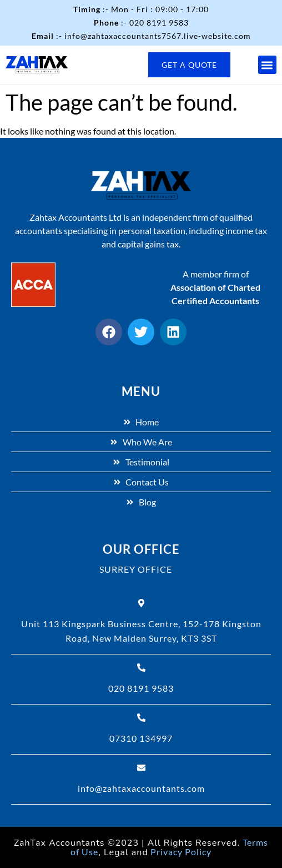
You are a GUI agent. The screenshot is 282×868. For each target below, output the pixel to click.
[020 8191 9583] (141, 668)
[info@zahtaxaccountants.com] (141, 768)
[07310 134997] (141, 718)
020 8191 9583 (159, 23)
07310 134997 (141, 738)
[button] (267, 65)
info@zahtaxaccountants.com (141, 788)
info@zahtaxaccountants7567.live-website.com (158, 36)
